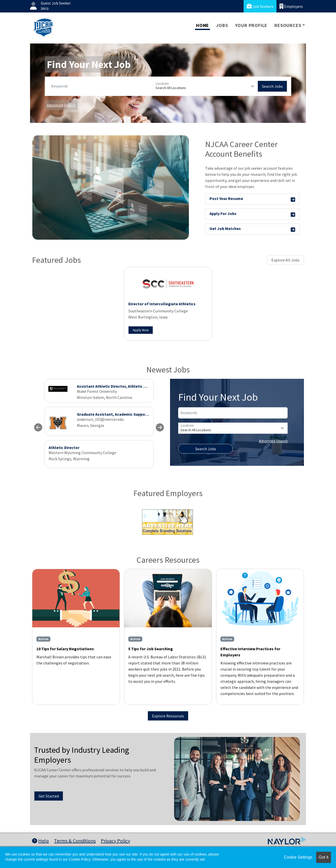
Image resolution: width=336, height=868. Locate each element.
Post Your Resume (252, 199)
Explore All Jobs (285, 260)
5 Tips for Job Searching (151, 649)
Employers (291, 6)
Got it (324, 857)
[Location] (206, 86)
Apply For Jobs (252, 214)
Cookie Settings (298, 857)
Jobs (222, 25)
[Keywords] (101, 86)
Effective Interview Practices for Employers (250, 652)
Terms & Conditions (75, 841)
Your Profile (251, 25)
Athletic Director (64, 447)
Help (40, 841)
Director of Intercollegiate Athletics (162, 304)
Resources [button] (288, 25)
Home (202, 25)
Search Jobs (272, 86)
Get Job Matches (252, 229)
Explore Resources (168, 716)
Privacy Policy (115, 841)
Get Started (49, 796)
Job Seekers (260, 6)
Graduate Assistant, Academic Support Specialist (122, 414)
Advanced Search (61, 105)
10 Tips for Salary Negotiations (65, 649)
